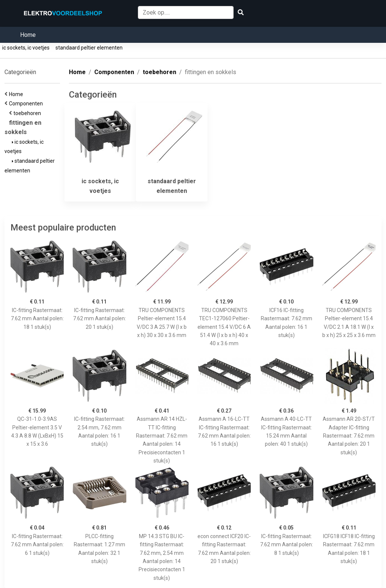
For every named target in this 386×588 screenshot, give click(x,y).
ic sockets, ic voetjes (26, 48)
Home (28, 35)
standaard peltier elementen (89, 48)
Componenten (27, 104)
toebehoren (28, 113)
